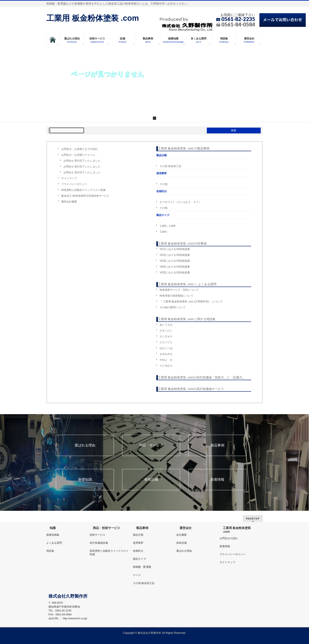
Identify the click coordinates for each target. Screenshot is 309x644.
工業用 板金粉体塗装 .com (93, 18)
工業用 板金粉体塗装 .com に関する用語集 (187, 319)
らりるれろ (166, 366)
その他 (163, 184)
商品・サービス (151, 445)
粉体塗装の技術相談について (176, 296)
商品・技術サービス (107, 528)
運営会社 (186, 528)
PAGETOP (253, 518)
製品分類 (138, 535)
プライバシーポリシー (74, 184)
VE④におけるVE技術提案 (175, 267)
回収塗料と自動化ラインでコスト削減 (83, 190)
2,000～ (164, 232)
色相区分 (138, 551)
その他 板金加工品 (170, 166)
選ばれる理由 (85, 445)
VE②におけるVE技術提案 (175, 255)
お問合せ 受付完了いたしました (82, 161)
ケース (137, 575)
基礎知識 (85, 480)
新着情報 (217, 480)
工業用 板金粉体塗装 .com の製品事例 (184, 148)
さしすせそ (166, 336)
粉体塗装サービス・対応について (179, 290)
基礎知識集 (53, 535)
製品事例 (217, 445)
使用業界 (138, 543)
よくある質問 (54, 543)
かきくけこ (166, 331)
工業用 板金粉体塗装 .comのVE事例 (182, 243)
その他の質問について (173, 307)
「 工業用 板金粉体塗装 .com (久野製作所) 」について (191, 302)
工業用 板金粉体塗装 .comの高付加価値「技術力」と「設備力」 (201, 377)
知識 (53, 528)
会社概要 (181, 535)
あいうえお (166, 325)
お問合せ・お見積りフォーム (78, 155)
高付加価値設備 (99, 543)
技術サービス (97, 535)
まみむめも (166, 354)
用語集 (50, 551)
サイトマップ (69, 178)
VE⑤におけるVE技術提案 (175, 273)
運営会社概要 (69, 202)
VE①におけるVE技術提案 (175, 249)
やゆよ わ (166, 360)
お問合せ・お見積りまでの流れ (79, 149)
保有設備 (151, 480)
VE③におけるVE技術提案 (175, 261)
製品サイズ (139, 559)
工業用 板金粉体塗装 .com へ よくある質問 (187, 284)
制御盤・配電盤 (142, 567)
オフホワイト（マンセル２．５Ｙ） (180, 202)
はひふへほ (166, 348)
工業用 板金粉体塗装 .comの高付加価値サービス (191, 389)
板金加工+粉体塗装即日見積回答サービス (85, 196)
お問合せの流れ (229, 538)
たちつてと (166, 342)
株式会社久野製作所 (149, 633)
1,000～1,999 (167, 226)
